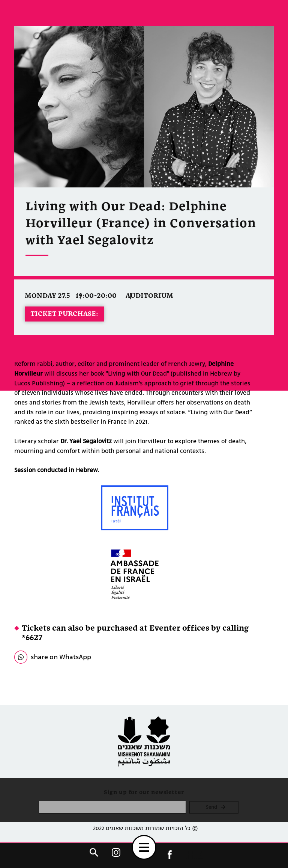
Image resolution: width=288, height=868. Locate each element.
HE (195, 855)
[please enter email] (112, 807)
